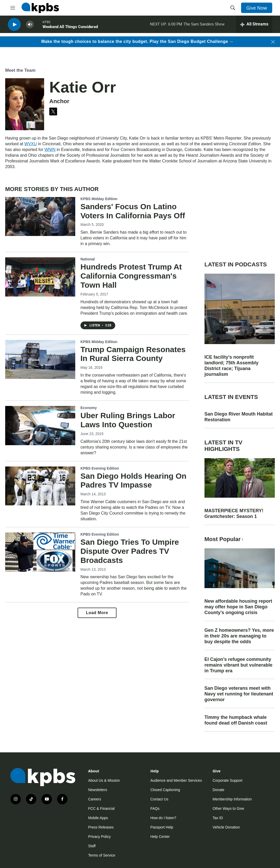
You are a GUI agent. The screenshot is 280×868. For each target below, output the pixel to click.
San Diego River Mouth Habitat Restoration (239, 417)
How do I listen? (163, 818)
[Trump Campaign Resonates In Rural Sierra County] (40, 359)
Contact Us (159, 799)
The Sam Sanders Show (204, 26)
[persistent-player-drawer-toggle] (254, 26)
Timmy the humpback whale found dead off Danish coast (236, 720)
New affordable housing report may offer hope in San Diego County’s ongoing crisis (238, 607)
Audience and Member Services (176, 780)
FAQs (155, 808)
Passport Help (162, 827)
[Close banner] (273, 42)
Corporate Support (227, 780)
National (88, 259)
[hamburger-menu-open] (13, 8)
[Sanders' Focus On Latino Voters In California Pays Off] (40, 216)
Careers (95, 799)
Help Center (160, 837)
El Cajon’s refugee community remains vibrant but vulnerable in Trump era (238, 665)
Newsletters (98, 790)
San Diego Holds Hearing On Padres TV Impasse (133, 481)
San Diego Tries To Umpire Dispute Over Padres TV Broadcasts (130, 551)
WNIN (50, 150)
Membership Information (232, 799)
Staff (92, 846)
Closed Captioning (165, 790)
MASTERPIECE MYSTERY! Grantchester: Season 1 (234, 514)
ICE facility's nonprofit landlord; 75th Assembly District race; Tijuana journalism (231, 366)
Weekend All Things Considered (70, 28)
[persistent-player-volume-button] (30, 26)
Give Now (257, 8)
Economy (89, 408)
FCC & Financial (101, 808)
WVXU (31, 144)
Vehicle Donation (226, 827)
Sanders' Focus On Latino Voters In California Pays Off (133, 211)
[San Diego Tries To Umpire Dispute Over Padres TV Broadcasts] (40, 552)
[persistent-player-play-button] (14, 26)
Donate (218, 790)
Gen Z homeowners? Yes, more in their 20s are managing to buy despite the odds (239, 636)
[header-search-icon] (233, 8)
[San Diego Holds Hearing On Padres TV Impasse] (40, 486)
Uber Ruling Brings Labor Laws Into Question (128, 420)
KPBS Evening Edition (100, 468)
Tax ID (218, 818)
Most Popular (224, 539)
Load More (97, 613)
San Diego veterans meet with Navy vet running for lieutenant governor (239, 694)
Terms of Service (102, 855)
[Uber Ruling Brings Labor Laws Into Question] (40, 425)
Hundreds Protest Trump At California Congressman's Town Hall (131, 276)
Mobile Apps (98, 818)
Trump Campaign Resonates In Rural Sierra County (133, 354)
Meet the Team (20, 70)
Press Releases (101, 827)
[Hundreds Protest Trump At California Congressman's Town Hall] (40, 277)
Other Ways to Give (228, 808)
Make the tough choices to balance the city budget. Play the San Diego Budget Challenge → (137, 41)
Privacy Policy (100, 837)
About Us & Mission (104, 780)
